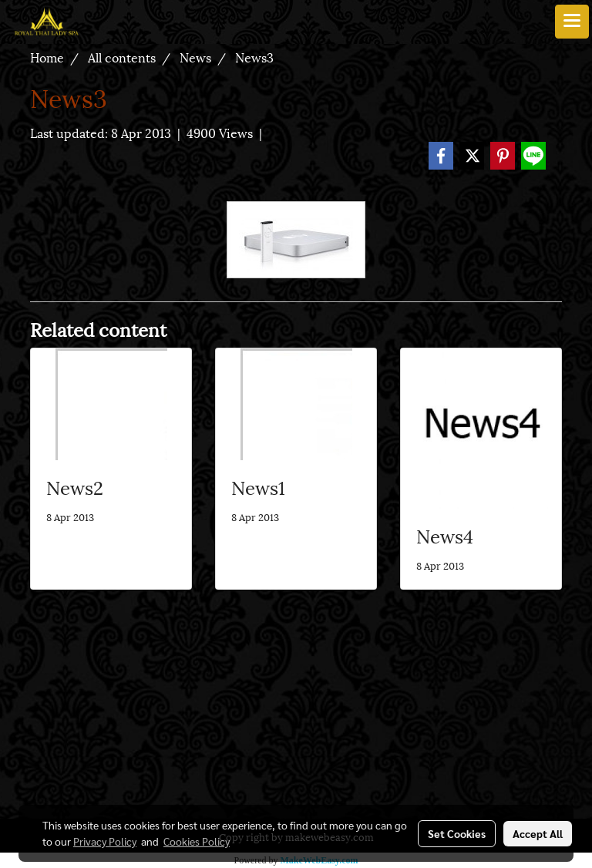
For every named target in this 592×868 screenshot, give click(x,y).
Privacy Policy (105, 841)
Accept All (538, 833)
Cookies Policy (197, 841)
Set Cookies (457, 833)
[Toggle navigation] (572, 22)
